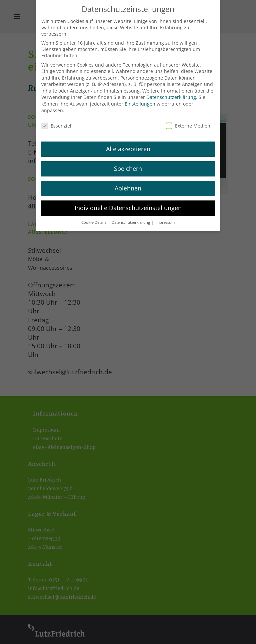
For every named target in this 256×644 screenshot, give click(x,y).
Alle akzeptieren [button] (128, 144)
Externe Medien (188, 121)
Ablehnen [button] (128, 183)
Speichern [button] (128, 164)
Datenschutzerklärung (171, 92)
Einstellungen (140, 99)
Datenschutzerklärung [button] (131, 218)
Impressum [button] (165, 218)
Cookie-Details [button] (94, 218)
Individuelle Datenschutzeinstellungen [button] (128, 203)
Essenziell (57, 121)
